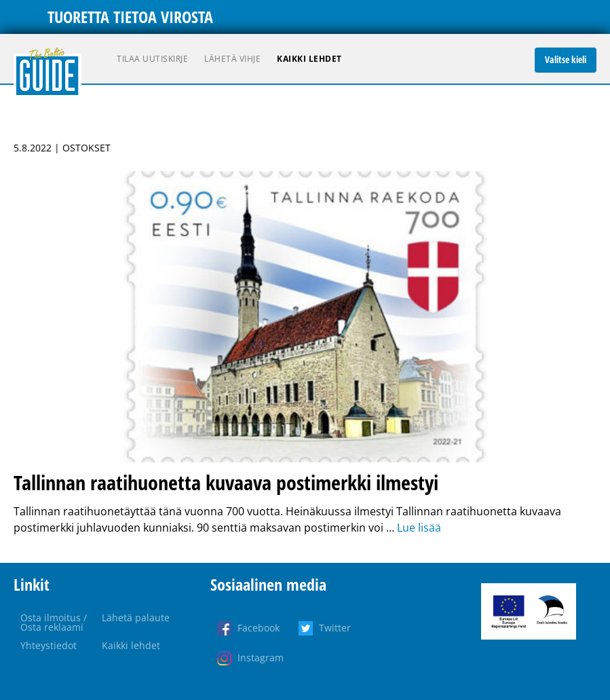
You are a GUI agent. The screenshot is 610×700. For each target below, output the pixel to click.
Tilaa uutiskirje (152, 59)
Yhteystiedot (49, 645)
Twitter (335, 628)
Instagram (261, 658)
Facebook (259, 628)
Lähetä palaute (136, 618)
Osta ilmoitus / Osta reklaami (54, 622)
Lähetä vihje (232, 59)
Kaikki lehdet (309, 59)
